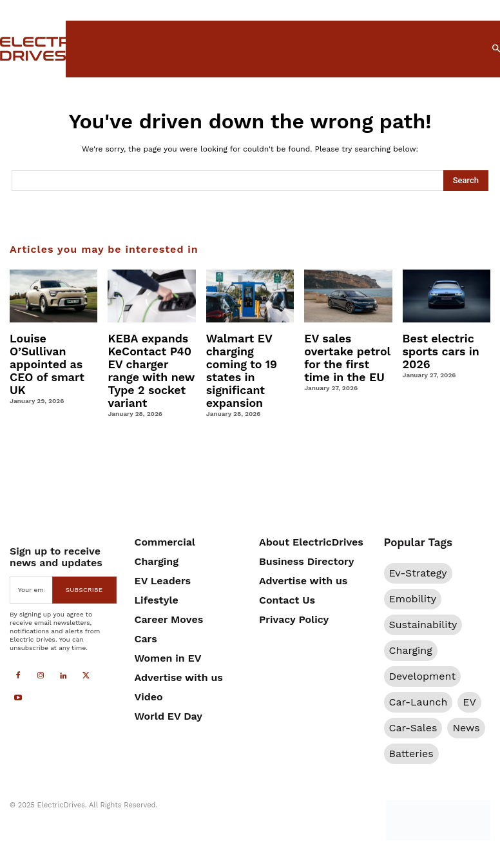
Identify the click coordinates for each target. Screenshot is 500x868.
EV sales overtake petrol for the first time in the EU (346, 355)
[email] (31, 569)
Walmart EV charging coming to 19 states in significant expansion (247, 360)
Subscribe (84, 569)
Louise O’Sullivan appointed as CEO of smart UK (53, 349)
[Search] (466, 181)
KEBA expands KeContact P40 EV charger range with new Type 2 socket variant (150, 360)
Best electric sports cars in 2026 (437, 349)
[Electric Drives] (25, 49)
